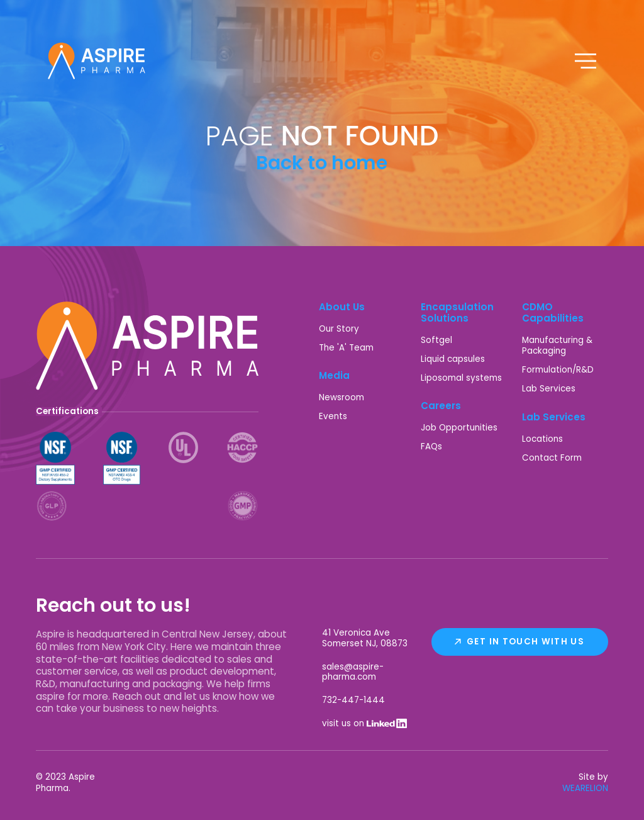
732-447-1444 (353, 700)
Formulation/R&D (558, 370)
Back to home (322, 163)
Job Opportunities (459, 428)
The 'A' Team (346, 348)
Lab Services (549, 389)
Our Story (339, 329)
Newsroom (341, 397)
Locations (542, 439)
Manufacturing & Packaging (557, 345)
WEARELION (585, 788)
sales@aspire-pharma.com (353, 672)
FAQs (431, 447)
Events (333, 416)
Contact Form (552, 458)
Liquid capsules (453, 359)
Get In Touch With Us (525, 642)
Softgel (436, 340)
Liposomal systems (461, 378)
